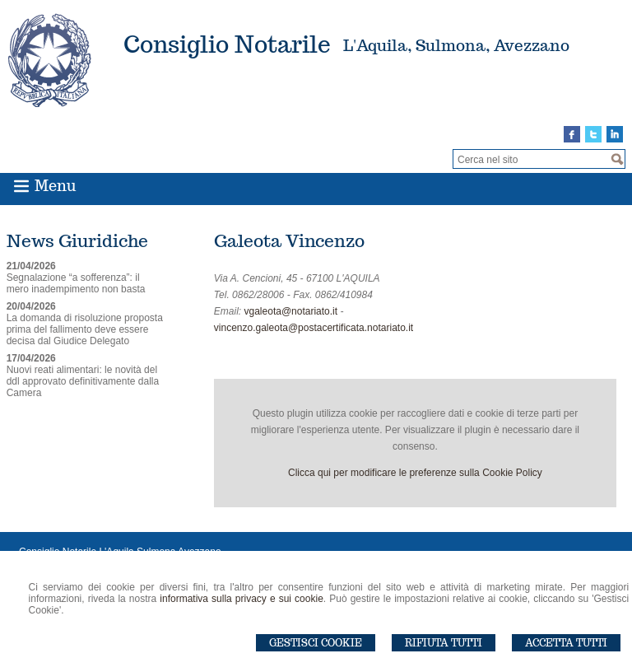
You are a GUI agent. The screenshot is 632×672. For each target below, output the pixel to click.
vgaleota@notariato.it (291, 311)
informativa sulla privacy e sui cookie (242, 599)
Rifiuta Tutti (444, 643)
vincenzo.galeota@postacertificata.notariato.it (314, 328)
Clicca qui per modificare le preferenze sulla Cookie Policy (415, 473)
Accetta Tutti (566, 643)
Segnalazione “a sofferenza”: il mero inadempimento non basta (76, 283)
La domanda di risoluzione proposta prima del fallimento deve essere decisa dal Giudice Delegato (85, 329)
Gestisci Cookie (316, 643)
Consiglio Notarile (227, 44)
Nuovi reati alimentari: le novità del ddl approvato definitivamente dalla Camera (83, 381)
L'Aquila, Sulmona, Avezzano (456, 45)
